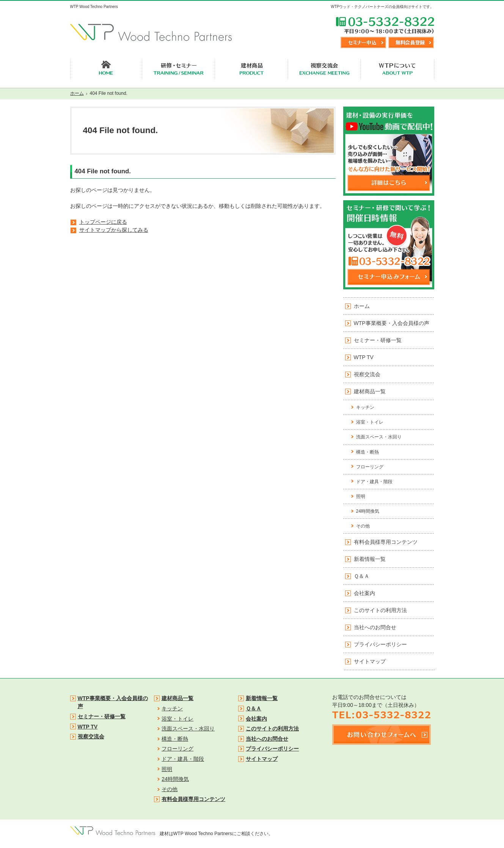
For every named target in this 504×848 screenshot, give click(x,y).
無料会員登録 (411, 42)
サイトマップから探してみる (114, 230)
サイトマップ (370, 661)
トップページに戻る (103, 222)
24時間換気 (368, 511)
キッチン (365, 407)
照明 (361, 496)
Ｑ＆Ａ (362, 576)
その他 (363, 526)
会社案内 (364, 593)
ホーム (362, 306)
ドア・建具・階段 (374, 482)
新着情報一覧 (370, 559)
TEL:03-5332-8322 (385, 25)
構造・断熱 (367, 452)
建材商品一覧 (370, 391)
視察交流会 (367, 374)
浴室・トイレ (370, 422)
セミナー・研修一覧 (378, 340)
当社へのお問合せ (375, 627)
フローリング (370, 467)
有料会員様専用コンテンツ (386, 542)
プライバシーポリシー (380, 644)
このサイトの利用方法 (380, 610)
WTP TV (364, 357)
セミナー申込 (363, 42)
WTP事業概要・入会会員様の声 (392, 323)
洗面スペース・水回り (379, 437)
